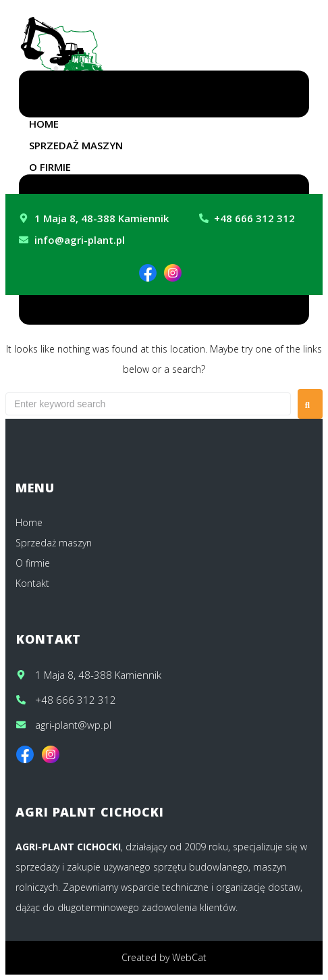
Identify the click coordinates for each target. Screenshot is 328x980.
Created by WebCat (164, 957)
